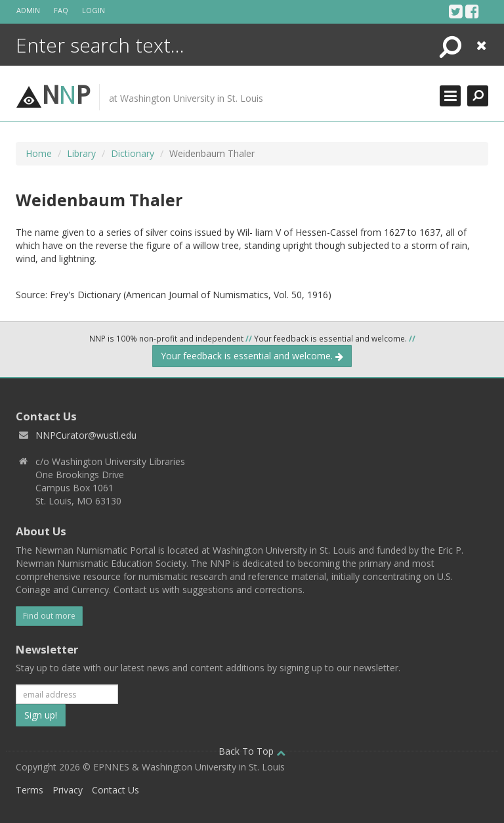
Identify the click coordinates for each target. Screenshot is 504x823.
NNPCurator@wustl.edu (86, 435)
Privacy (68, 790)
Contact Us (115, 790)
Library (81, 153)
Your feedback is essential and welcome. (252, 356)
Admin (28, 10)
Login (94, 10)
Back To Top (252, 751)
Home (39, 153)
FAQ (61, 10)
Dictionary (133, 153)
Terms (30, 790)
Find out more (49, 616)
